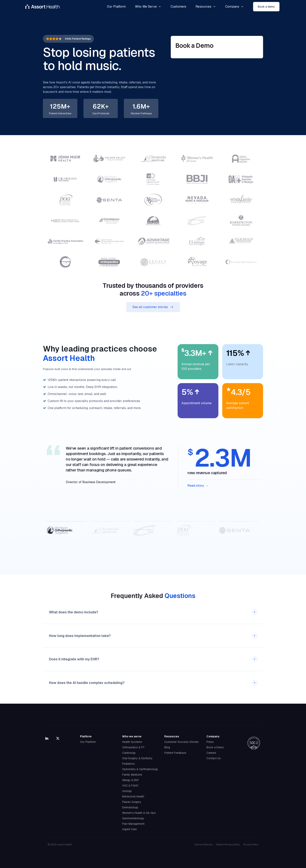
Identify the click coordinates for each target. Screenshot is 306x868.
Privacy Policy (251, 845)
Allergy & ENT (131, 780)
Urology (127, 791)
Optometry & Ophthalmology (140, 769)
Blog (167, 747)
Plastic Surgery (132, 802)
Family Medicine (132, 775)
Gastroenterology (133, 818)
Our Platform (88, 742)
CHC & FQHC (130, 786)
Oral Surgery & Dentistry (137, 758)
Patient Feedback (175, 753)
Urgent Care (129, 829)
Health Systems (132, 742)
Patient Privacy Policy (228, 845)
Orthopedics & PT (133, 747)
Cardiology (129, 753)
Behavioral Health (133, 796)
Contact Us (214, 758)
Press (210, 742)
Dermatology (130, 807)
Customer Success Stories (181, 742)
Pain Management (133, 824)
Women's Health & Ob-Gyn (139, 813)
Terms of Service (203, 845)
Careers (211, 753)
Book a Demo (215, 747)
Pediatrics (129, 764)
